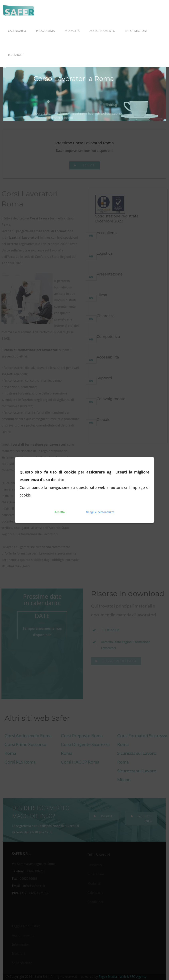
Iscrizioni (16, 55)
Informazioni (136, 31)
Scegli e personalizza (100, 512)
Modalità (72, 31)
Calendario (17, 31)
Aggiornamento (102, 31)
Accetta (60, 512)
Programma (45, 31)
